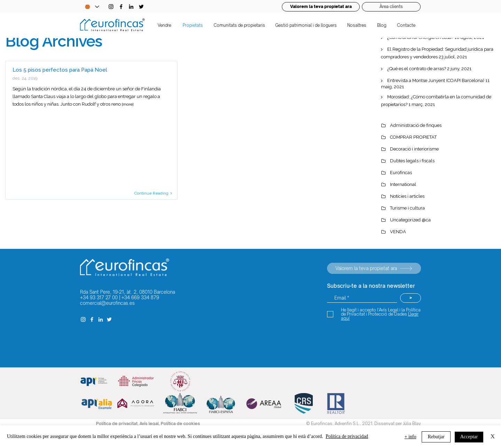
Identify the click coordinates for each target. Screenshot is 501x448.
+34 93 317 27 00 (99, 298)
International (403, 184)
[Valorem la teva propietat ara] (374, 268)
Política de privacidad (347, 436)
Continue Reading (153, 193)
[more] (128, 104)
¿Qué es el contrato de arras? (417, 69)
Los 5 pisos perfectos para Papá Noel (60, 70)
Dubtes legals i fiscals (412, 161)
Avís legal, (150, 423)
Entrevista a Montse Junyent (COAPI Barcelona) (436, 80)
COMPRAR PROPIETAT (413, 137)
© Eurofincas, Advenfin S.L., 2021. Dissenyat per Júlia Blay (364, 423)
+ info (411, 437)
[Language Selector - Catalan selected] (92, 7)
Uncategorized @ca (410, 220)
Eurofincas (401, 173)
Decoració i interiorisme (414, 149)
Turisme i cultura (407, 208)
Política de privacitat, (118, 423)
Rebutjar (436, 437)
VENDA (398, 232)
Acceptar (469, 437)
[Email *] (362, 298)
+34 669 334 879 (140, 298)
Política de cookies (180, 423)
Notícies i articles (407, 196)
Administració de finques (416, 125)
